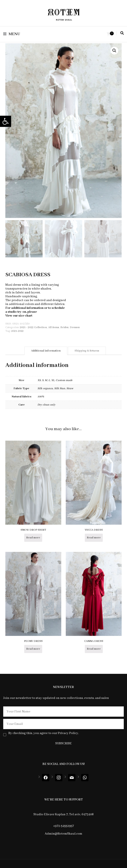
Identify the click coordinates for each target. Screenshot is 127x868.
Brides (64, 327)
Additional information (46, 351)
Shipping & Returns (87, 351)
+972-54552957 (63, 826)
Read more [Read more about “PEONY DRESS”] (33, 649)
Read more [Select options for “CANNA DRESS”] (94, 649)
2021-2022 (17, 331)
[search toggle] (122, 33)
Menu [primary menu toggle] (12, 34)
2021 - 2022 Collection (33, 327)
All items (54, 327)
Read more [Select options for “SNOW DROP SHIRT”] (33, 538)
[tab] (46, 351)
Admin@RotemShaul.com (63, 834)
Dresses (75, 327)
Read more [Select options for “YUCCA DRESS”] (94, 538)
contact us (45, 312)
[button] (6, 121)
